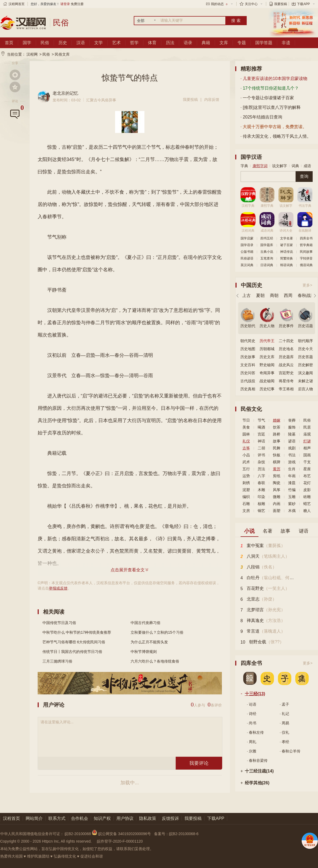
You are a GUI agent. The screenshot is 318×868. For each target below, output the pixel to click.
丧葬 (292, 420)
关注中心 (251, 4)
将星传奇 (286, 381)
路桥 (277, 434)
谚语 (292, 441)
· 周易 (285, 723)
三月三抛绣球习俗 (57, 661)
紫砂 (292, 504)
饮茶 (277, 427)
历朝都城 (267, 349)
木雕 (261, 490)
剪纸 (277, 476)
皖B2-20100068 (78, 834)
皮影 (307, 490)
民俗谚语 (247, 258)
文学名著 (286, 238)
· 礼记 (285, 714)
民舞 (277, 448)
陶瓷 (277, 483)
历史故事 (248, 357)
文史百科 (248, 365)
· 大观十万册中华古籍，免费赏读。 (274, 127)
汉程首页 (11, 818)
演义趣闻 (305, 373)
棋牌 (277, 462)
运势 (246, 476)
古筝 (246, 448)
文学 (99, 43)
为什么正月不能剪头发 (149, 642)
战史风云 (286, 365)
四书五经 (267, 238)
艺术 (116, 43)
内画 (277, 504)
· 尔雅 (252, 751)
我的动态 (219, 4)
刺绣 (246, 483)
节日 (246, 420)
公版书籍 (247, 252)
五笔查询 (267, 258)
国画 (307, 455)
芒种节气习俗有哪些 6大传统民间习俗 (74, 642)
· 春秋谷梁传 (257, 760)
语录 (188, 43)
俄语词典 (306, 265)
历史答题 (305, 357)
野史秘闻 (267, 365)
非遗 (286, 43)
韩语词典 (286, 265)
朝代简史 (248, 341)
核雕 (261, 504)
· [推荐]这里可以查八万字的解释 (271, 107)
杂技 (261, 462)
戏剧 (292, 448)
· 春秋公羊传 (290, 751)
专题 (242, 43)
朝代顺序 (305, 341)
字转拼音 (306, 258)
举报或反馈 (58, 588)
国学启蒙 (247, 238)
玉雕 (292, 497)
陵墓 (292, 434)
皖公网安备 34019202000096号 (122, 834)
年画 (292, 476)
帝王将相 (286, 389)
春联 (261, 483)
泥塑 (246, 490)
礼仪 (246, 441)
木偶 (292, 511)
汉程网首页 (17, 4)
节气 (261, 420)
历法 (170, 43)
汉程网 (32, 54)
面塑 (277, 511)
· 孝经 (285, 742)
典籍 (206, 43)
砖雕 (307, 497)
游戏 (292, 462)
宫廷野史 (286, 373)
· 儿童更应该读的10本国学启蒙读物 (274, 79)
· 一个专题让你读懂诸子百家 (267, 98)
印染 (261, 497)
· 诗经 (252, 714)
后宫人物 (305, 389)
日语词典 (267, 265)
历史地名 (286, 349)
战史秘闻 (267, 381)
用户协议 (125, 818)
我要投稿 (281, 4)
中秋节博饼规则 (144, 652)
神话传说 (286, 252)
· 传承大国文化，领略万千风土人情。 (276, 136)
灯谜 (307, 441)
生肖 (292, 469)
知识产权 (102, 818)
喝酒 (261, 427)
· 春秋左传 (256, 732)
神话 (261, 441)
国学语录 (247, 245)
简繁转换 (286, 258)
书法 (292, 455)
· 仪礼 (285, 732)
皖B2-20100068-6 (184, 834)
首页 (9, 43)
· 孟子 (285, 704)
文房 (246, 511)
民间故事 (306, 252)
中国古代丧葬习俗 (146, 623)
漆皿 (292, 483)
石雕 (246, 504)
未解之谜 (305, 381)
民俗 (45, 43)
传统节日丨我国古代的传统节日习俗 (72, 652)
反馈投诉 (170, 818)
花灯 (307, 483)
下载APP (303, 4)
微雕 (277, 497)
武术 (246, 462)
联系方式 (57, 818)
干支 (307, 462)
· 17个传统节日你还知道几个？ (270, 88)
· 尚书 (252, 723)
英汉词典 (247, 265)
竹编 (292, 490)
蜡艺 (307, 504)
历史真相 (248, 389)
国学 (27, 43)
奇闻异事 (267, 373)
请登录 (65, 4)
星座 (307, 469)
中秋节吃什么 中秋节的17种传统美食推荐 (77, 632)
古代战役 (248, 381)
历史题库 (286, 357)
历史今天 (305, 349)
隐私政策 (148, 818)
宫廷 (261, 434)
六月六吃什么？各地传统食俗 (155, 661)
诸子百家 (286, 245)
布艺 (307, 476)
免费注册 (77, 4)
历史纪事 (267, 389)
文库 (224, 43)
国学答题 (264, 43)
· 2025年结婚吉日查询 (261, 117)
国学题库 (267, 245)
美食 (246, 427)
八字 (261, 476)
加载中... (130, 783)
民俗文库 (62, 54)
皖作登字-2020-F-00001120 (120, 841)
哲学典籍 (306, 245)
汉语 (81, 43)
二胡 (261, 448)
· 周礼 (252, 742)
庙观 (307, 434)
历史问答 (248, 373)
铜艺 (261, 511)
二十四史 (286, 341)
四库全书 (306, 238)
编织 (246, 497)
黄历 (277, 469)
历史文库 (267, 357)
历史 (63, 43)
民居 (307, 427)
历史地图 (248, 349)
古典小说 (267, 252)
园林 (246, 434)
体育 (152, 43)
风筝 (277, 490)
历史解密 (305, 365)
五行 (246, 469)
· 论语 (252, 704)
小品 (246, 455)
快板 (277, 455)
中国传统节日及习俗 (59, 623)
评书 (261, 455)
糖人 (307, 511)
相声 (307, 448)
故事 (277, 441)
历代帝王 (267, 341)
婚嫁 (277, 420)
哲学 (134, 43)
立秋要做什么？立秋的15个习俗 (157, 632)
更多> (307, 285)
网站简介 (34, 818)
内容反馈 (212, 100)
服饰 (292, 427)
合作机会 (80, 818)
